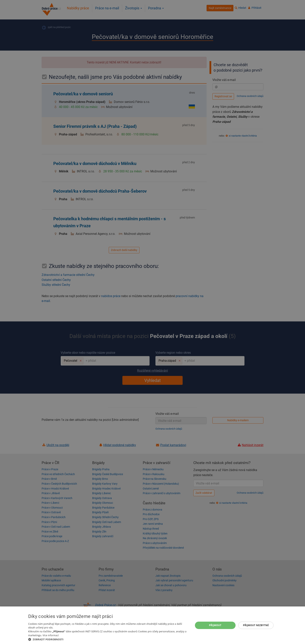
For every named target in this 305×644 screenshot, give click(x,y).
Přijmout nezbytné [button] (256, 625)
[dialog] (152, 625)
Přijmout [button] (215, 625)
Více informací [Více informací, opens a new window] (51, 635)
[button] (108, 639)
